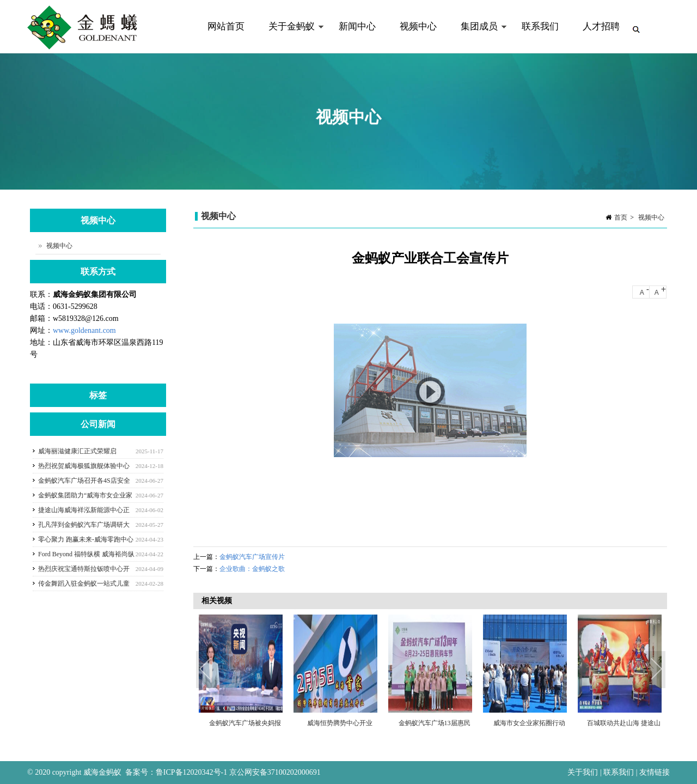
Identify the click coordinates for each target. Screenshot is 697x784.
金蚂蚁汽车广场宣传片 (252, 557)
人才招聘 (601, 26)
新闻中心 (357, 26)
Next (656, 670)
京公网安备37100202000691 (275, 772)
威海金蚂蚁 (102, 772)
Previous (207, 670)
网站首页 (226, 26)
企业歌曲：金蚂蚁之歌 (252, 569)
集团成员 (478, 37)
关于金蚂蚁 (290, 37)
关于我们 (584, 772)
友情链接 (655, 772)
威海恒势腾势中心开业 (340, 723)
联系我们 (540, 26)
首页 (621, 217)
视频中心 (418, 26)
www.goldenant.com (84, 330)
